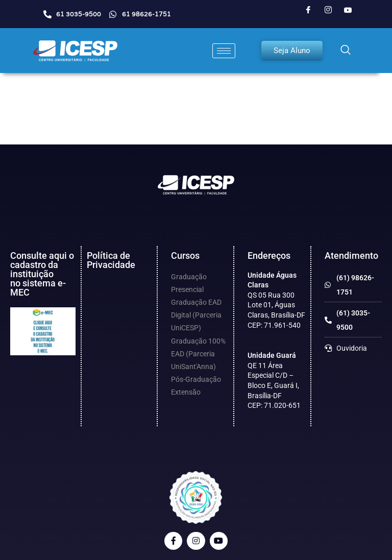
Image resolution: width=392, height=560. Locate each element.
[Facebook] (308, 10)
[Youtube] (348, 10)
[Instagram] (328, 10)
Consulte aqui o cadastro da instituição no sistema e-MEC (42, 274)
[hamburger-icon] (224, 51)
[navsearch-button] (346, 51)
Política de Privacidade (111, 260)
